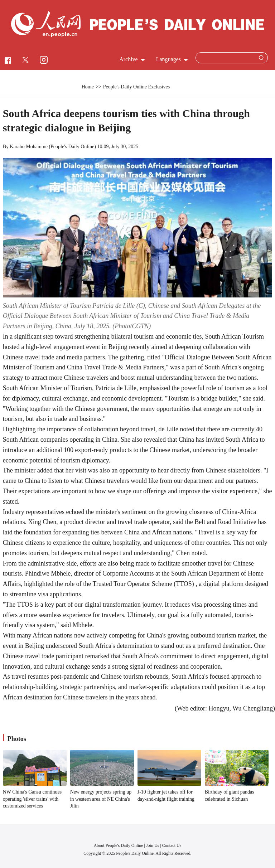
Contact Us (172, 845)
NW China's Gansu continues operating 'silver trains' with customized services (32, 799)
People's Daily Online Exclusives (136, 87)
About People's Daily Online (119, 845)
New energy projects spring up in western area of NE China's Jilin (101, 799)
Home (88, 87)
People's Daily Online (72, 147)
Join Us (153, 845)
